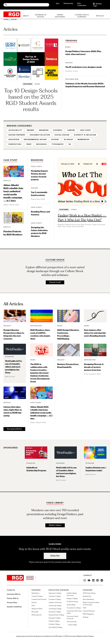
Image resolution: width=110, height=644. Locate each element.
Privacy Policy (12, 603)
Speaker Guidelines (14, 607)
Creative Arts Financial (39, 600)
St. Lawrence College (74, 608)
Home (6, 20)
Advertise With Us (14, 594)
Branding (45, 130)
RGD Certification (82, 5)
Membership (68, 4)
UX (70, 144)
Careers (72, 130)
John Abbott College (55, 628)
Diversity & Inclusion (86, 135)
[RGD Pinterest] (98, 580)
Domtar (34, 603)
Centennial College (55, 606)
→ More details (72, 625)
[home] (12, 14)
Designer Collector (40, 135)
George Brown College (56, 615)
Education (14, 140)
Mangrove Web (37, 609)
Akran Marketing (88, 600)
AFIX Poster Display (89, 593)
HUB (84, 608)
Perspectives (15, 144)
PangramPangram (89, 611)
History (56, 140)
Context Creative (37, 596)
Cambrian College (55, 596)
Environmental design (36, 140)
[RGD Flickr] (102, 580)
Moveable (35, 612)
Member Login (97, 5)
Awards (31, 130)
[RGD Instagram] (85, 580)
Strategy (86, 617)
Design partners (17, 135)
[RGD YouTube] (89, 580)
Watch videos (55, 525)
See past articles (14, 429)
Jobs (58, 4)
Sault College (71, 605)
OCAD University (72, 602)
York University (72, 622)
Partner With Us (13, 598)
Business (59, 130)
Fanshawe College (55, 612)
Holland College (54, 621)
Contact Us (11, 590)
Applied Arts (87, 596)
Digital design (63, 135)
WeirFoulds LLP (37, 615)
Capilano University (55, 603)
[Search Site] (28, 5)
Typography (58, 144)
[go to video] (102, 201)
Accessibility (15, 130)
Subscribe (55, 556)
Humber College (54, 624)
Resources (42, 144)
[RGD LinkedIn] (93, 580)
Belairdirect (35, 593)
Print (29, 144)
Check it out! (55, 282)
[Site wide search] (26, 5)
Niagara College (72, 599)
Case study (87, 130)
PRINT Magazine (88, 614)
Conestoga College (55, 609)
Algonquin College (55, 593)
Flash (33, 606)
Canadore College (55, 600)
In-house (69, 140)
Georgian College (55, 618)
